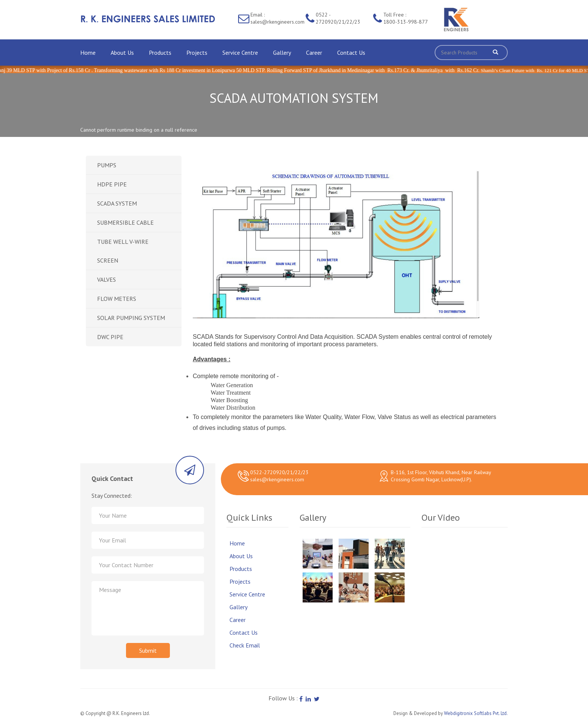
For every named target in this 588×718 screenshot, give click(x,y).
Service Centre (240, 53)
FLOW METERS (117, 299)
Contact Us (351, 53)
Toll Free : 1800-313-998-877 (406, 18)
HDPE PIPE (112, 184)
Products (160, 53)
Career (314, 53)
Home (88, 53)
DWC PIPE (110, 337)
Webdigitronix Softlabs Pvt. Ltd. (476, 713)
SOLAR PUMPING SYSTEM (131, 318)
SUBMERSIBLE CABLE (125, 222)
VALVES (106, 279)
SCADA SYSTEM (117, 203)
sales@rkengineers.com (277, 479)
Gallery (282, 53)
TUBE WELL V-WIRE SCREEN (123, 251)
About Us (122, 53)
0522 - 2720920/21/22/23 (338, 18)
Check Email (245, 645)
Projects (197, 53)
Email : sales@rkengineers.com (277, 18)
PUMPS (107, 165)
